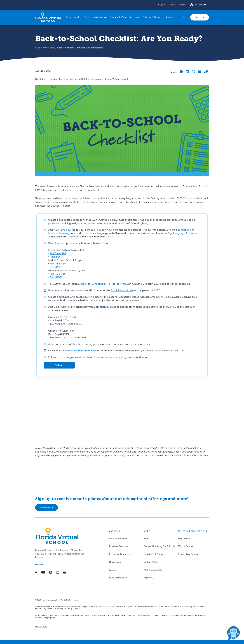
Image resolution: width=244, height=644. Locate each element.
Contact (172, 5)
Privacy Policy (41, 627)
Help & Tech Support (155, 554)
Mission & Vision (118, 539)
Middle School (186, 546)
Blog (52, 48)
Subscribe (45, 508)
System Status (151, 562)
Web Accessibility (153, 570)
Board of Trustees (119, 546)
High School (185, 539)
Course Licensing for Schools (159, 546)
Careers (182, 5)
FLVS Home (41, 48)
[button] (162, 5)
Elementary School (188, 554)
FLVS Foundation (118, 578)
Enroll (198, 17)
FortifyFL (148, 578)
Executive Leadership (121, 554)
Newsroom (115, 562)
